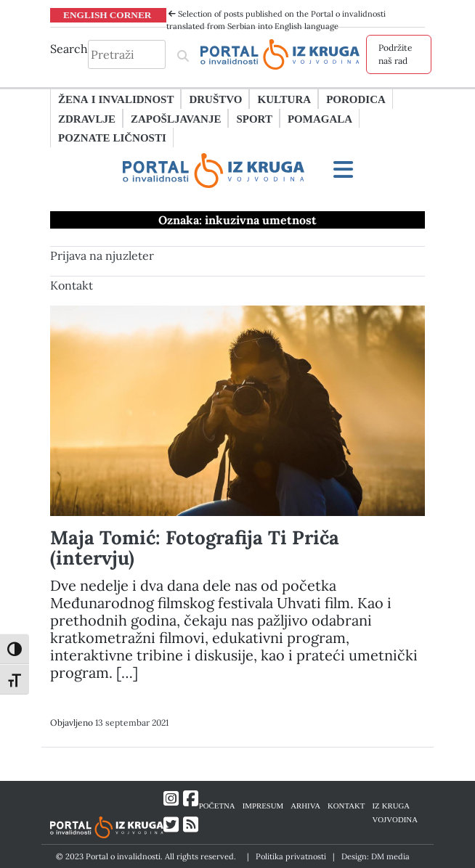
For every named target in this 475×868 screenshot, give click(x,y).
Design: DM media (375, 856)
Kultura (284, 99)
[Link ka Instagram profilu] (171, 799)
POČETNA (217, 805)
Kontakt (72, 285)
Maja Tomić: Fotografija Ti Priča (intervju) (195, 548)
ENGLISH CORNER (107, 15)
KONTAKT (346, 805)
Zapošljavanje (176, 118)
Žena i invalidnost (116, 99)
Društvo (215, 99)
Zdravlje (87, 118)
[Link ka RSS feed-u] (191, 825)
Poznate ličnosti (112, 137)
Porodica (356, 99)
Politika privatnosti (291, 856)
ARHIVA (305, 805)
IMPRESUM (263, 805)
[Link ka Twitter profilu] (171, 825)
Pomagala (320, 118)
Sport (254, 118)
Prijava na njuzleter (102, 255)
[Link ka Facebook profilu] (191, 799)
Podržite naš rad (395, 54)
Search (69, 49)
